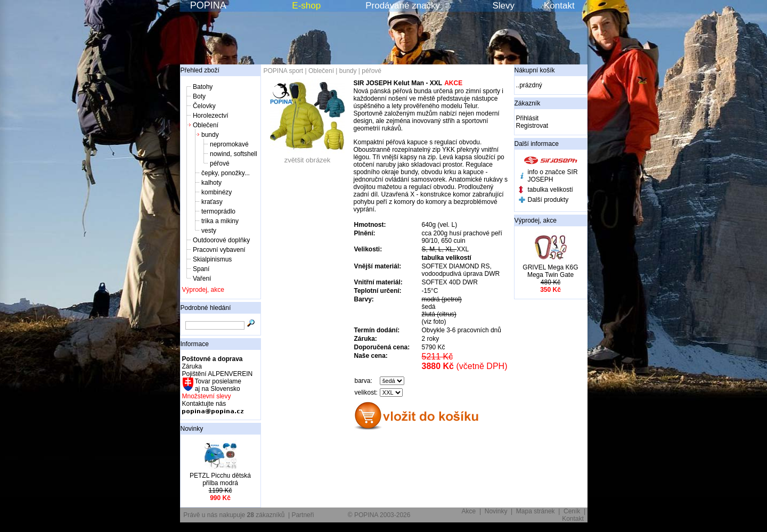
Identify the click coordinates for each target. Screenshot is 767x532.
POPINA (208, 5)
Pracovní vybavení (219, 250)
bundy (210, 135)
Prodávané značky (403, 6)
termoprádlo (218, 211)
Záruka (192, 366)
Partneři (303, 515)
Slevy (503, 6)
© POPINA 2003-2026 (379, 515)
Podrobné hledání (206, 308)
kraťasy (212, 202)
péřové (220, 163)
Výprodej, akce (203, 290)
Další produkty (548, 200)
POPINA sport (284, 71)
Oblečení (206, 125)
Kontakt (559, 6)
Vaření (202, 279)
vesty (209, 231)
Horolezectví (211, 116)
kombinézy (217, 192)
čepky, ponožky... (226, 173)
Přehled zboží (200, 70)
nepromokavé (229, 144)
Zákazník (528, 103)
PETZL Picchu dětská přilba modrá (220, 479)
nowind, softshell (234, 154)
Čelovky (204, 106)
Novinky (192, 429)
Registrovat (532, 126)
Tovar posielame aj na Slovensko (218, 385)
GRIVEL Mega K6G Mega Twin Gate (550, 271)
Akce (469, 511)
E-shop (306, 6)
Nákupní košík (535, 70)
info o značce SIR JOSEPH (553, 176)
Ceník (572, 511)
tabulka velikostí (550, 190)
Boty (199, 96)
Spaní (201, 269)
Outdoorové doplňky (221, 240)
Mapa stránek (536, 511)
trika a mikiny (220, 221)
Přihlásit (528, 118)
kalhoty (211, 183)
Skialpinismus (212, 259)
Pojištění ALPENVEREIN (218, 374)
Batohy (203, 87)
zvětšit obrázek (307, 157)
